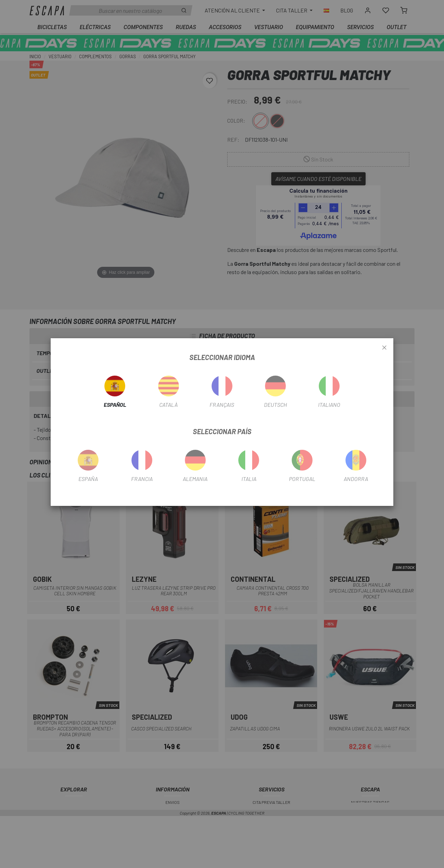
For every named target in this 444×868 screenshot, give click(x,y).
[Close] (384, 348)
